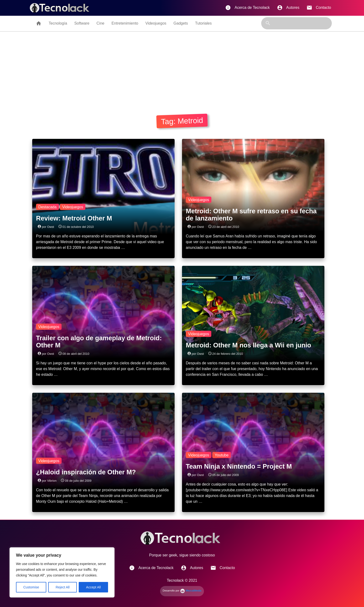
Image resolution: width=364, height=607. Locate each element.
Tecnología (58, 23)
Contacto (319, 8)
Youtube (222, 455)
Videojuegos (156, 23)
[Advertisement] (182, 67)
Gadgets (181, 23)
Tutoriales (203, 23)
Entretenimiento (125, 23)
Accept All (93, 587)
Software (82, 23)
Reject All (62, 587)
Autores (288, 8)
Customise (31, 587)
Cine (101, 23)
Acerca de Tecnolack (247, 8)
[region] (62, 572)
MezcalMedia (191, 591)
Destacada (48, 207)
